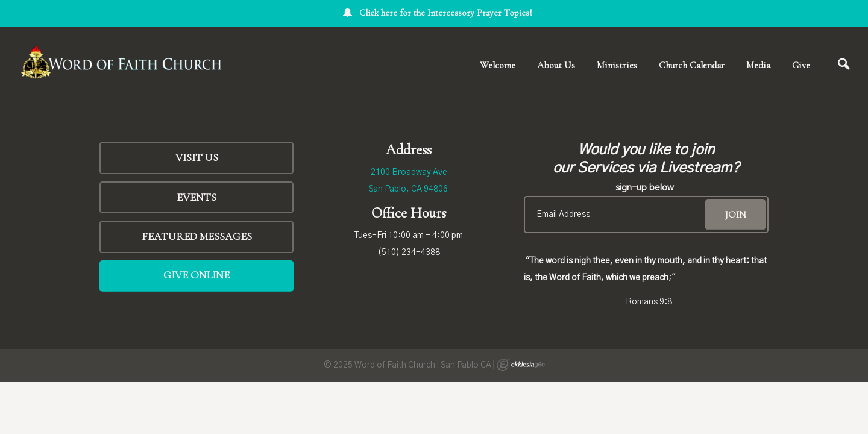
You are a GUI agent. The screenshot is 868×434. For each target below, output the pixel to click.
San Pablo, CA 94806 (408, 189)
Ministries (617, 65)
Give (801, 65)
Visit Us (197, 157)
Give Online (197, 275)
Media (758, 65)
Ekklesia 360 (521, 365)
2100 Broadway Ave (409, 172)
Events (197, 197)
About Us (556, 65)
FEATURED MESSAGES (197, 236)
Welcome (498, 65)
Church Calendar (692, 65)
